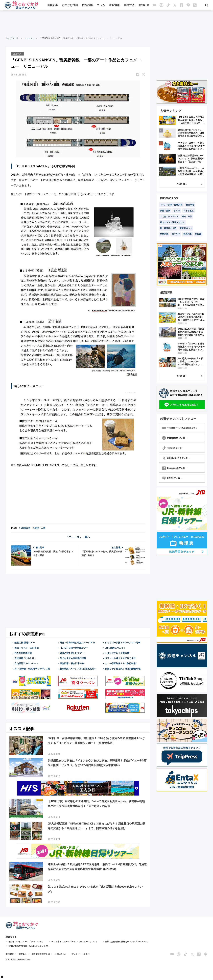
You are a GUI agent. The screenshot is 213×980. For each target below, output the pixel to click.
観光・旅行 (187, 217)
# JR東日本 (25, 528)
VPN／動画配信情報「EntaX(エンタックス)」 (29, 946)
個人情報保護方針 (40, 954)
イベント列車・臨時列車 (171, 205)
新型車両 (190, 205)
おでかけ (176, 234)
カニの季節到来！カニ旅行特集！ (121, 663)
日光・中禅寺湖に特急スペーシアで (77, 642)
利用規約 (10, 954)
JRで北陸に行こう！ (115, 647)
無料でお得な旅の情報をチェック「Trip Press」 (127, 941)
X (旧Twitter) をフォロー (176, 458)
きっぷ (177, 211)
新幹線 (198, 234)
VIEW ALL (182, 184)
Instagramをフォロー (175, 438)
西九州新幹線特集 (23, 653)
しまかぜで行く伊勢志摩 (117, 653)
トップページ (12, 38)
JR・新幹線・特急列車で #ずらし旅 (32, 668)
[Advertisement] (107, 23)
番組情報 (114, 5)
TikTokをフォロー (173, 448)
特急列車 (164, 234)
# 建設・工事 (39, 528)
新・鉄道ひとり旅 (168, 228)
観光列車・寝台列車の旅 (72, 663)
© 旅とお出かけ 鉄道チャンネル (18, 959)
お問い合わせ (61, 954)
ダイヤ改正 (188, 211)
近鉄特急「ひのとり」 (25, 658)
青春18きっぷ (186, 228)
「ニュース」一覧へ (78, 537)
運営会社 (23, 954)
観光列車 (187, 234)
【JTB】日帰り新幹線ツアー (74, 647)
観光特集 (87, 5)
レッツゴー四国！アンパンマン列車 (123, 642)
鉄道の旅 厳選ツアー (25, 642)
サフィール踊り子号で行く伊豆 (120, 658)
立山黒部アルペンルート (26, 663)
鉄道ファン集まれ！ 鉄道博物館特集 (123, 668)
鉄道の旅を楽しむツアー (72, 653)
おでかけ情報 (70, 5)
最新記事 (53, 5)
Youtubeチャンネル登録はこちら (180, 428)
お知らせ (144, 5)
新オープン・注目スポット (172, 222)
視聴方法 (129, 5)
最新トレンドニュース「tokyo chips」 (26, 941)
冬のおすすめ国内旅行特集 (73, 658)
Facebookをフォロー (175, 468)
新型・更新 (165, 211)
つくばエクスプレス (169, 217)
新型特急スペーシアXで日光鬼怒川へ (78, 668)
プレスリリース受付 (81, 954)
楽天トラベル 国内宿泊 (27, 647)
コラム (101, 5)
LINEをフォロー (172, 478)
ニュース (29, 38)
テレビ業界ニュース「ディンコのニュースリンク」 (75, 941)
